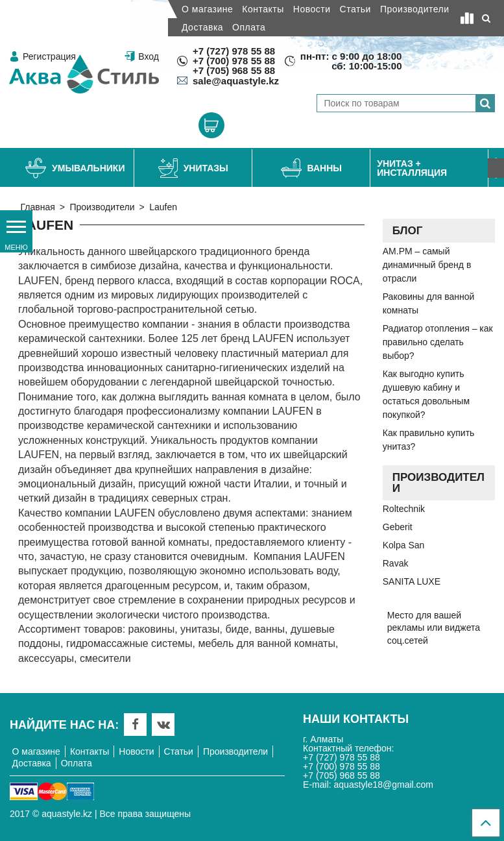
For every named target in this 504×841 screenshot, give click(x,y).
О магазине (207, 9)
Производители (415, 9)
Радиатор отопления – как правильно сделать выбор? (438, 342)
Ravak (396, 563)
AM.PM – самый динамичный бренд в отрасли (427, 265)
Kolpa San (404, 545)
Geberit (398, 527)
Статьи (355, 9)
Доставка (202, 27)
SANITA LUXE (412, 581)
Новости (312, 9)
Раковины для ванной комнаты (429, 303)
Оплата (249, 27)
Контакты (263, 9)
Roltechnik (404, 509)
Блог (408, 231)
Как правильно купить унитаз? (429, 440)
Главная (38, 207)
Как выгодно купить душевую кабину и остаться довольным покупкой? (426, 394)
